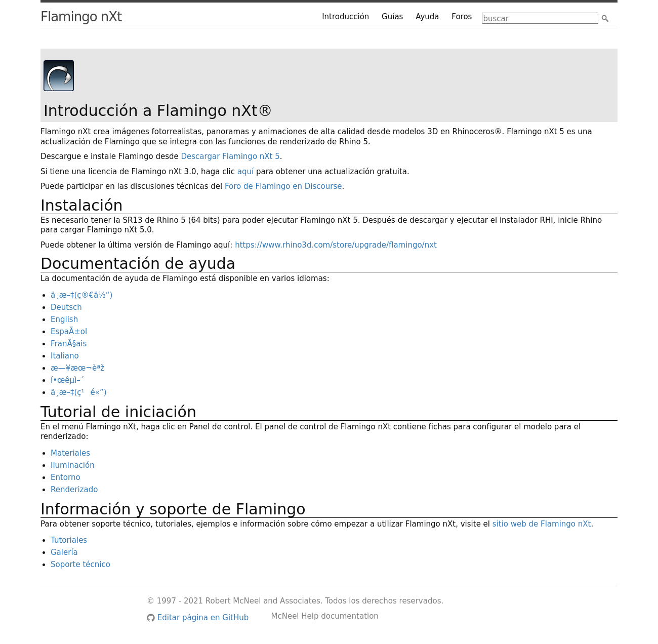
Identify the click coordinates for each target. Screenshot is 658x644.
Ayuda (427, 17)
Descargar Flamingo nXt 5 (231, 156)
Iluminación (73, 465)
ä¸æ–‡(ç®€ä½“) (81, 295)
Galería (64, 552)
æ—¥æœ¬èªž (77, 368)
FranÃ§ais (69, 344)
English (64, 319)
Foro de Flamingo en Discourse (283, 186)
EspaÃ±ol (69, 332)
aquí (245, 172)
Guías (392, 17)
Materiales (70, 453)
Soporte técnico (80, 565)
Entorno (66, 477)
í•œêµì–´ (67, 380)
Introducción (345, 17)
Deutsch (66, 307)
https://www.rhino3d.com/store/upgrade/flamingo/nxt (336, 245)
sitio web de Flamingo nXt (542, 524)
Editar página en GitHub (198, 618)
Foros (462, 17)
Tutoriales (69, 540)
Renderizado (74, 490)
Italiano (65, 356)
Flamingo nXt (81, 17)
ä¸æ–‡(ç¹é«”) (79, 392)
